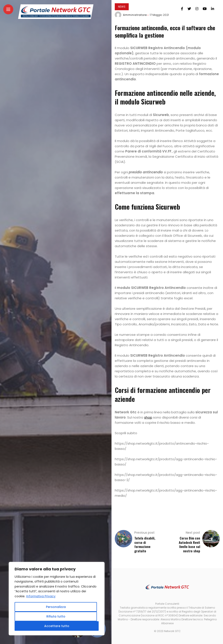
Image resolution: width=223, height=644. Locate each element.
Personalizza (56, 607)
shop (148, 417)
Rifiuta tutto (56, 616)
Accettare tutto (57, 626)
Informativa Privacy (41, 596)
